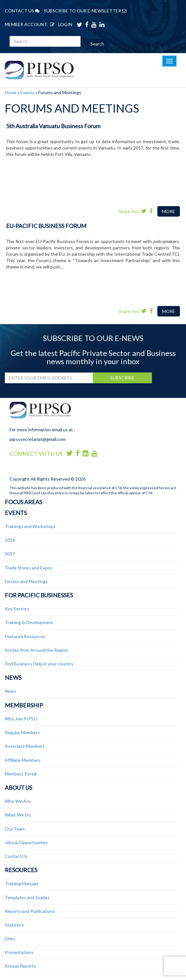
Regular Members (22, 732)
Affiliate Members (23, 760)
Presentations (19, 952)
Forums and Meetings (26, 581)
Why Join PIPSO (21, 719)
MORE (169, 211)
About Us (18, 788)
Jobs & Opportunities (26, 842)
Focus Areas (23, 502)
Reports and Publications (30, 911)
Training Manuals (22, 883)
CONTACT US (22, 11)
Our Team (15, 829)
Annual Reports (20, 966)
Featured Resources (25, 636)
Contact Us (16, 856)
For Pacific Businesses (39, 595)
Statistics (14, 925)
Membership (24, 705)
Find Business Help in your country (39, 664)
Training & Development (29, 622)
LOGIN (60, 24)
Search (97, 44)
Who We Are (18, 801)
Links (10, 938)
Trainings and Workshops (30, 526)
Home (11, 92)
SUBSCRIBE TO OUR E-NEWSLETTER (85, 11)
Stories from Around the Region (36, 650)
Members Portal (21, 774)
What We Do (18, 815)
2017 (10, 554)
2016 (10, 540)
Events (27, 92)
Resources (21, 870)
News (13, 678)
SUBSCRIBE (122, 378)
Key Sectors (17, 609)
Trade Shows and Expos (29, 568)
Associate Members (25, 746)
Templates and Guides (27, 897)
